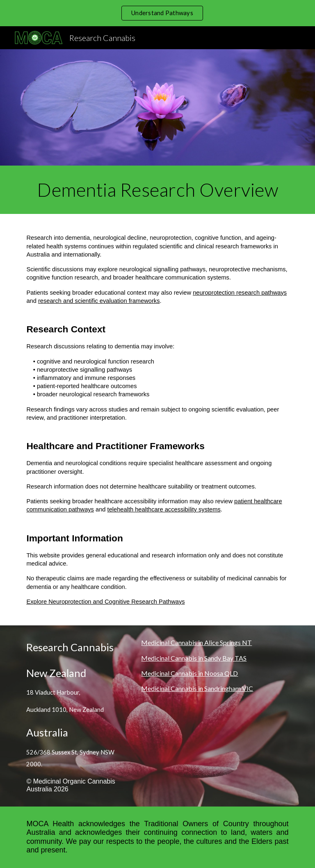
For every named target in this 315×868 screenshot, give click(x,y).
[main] (157, 190)
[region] (157, 13)
